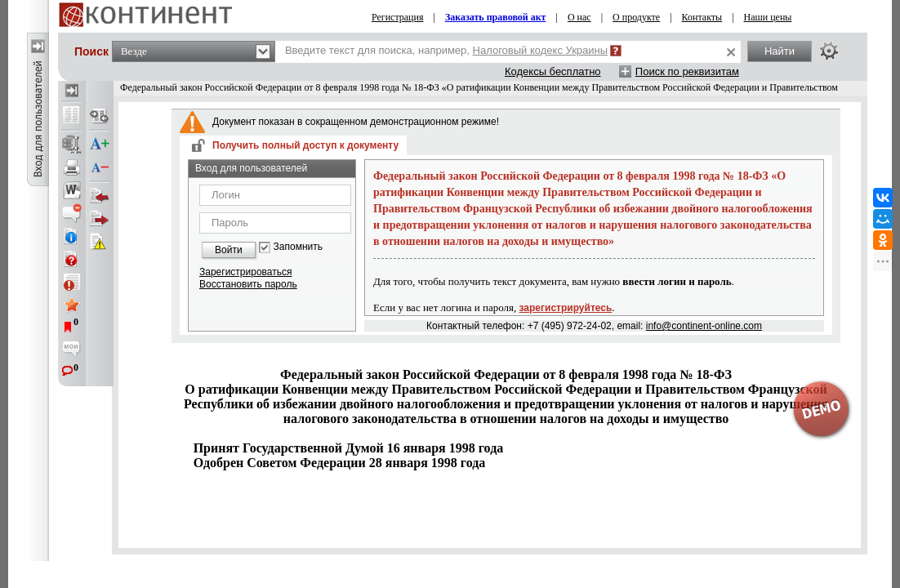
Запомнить (298, 247)
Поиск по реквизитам (687, 71)
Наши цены (768, 17)
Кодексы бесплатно (553, 71)
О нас (579, 17)
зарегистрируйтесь (566, 308)
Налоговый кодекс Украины (541, 50)
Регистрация (398, 17)
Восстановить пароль (248, 284)
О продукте (636, 17)
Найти (780, 51)
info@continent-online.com (704, 326)
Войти (229, 250)
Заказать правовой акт (496, 17)
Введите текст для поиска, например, (446, 50)
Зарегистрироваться (245, 272)
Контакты (702, 17)
